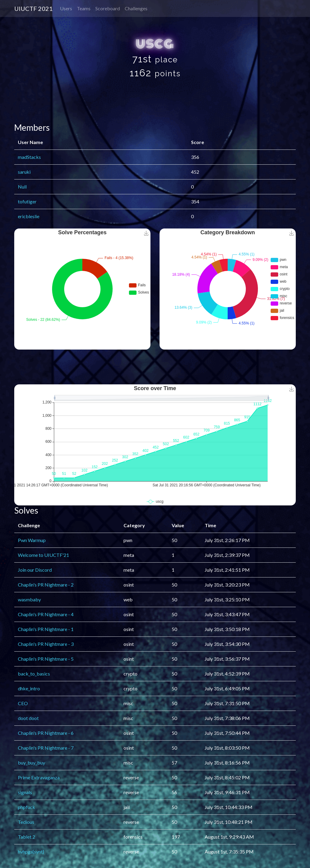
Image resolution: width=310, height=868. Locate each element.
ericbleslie (29, 216)
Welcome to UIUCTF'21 (43, 555)
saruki (24, 172)
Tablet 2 (26, 837)
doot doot (28, 718)
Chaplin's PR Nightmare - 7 (46, 748)
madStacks (29, 157)
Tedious (26, 822)
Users (66, 8)
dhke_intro (29, 688)
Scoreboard (108, 8)
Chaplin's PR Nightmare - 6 (46, 733)
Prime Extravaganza (39, 777)
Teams (84, 8)
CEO (23, 703)
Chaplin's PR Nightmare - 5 (46, 659)
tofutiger (27, 201)
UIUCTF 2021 (33, 8)
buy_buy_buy (31, 763)
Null (22, 187)
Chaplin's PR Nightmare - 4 (46, 614)
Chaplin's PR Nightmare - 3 (46, 644)
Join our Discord (35, 570)
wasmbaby (29, 599)
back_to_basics (34, 674)
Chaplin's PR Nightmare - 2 (46, 585)
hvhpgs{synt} (31, 852)
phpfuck (26, 807)
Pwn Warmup (32, 540)
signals (25, 792)
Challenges (136, 8)
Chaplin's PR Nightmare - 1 (46, 629)
